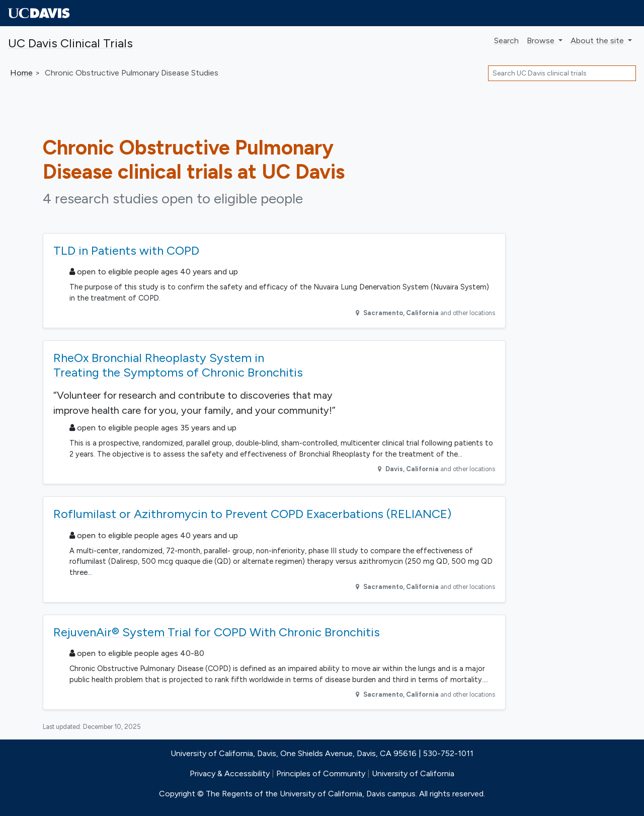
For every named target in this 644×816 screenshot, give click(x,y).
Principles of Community (321, 773)
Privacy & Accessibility (230, 773)
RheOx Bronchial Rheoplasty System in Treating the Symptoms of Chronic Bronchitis (178, 365)
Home (21, 73)
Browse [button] (542, 41)
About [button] (598, 41)
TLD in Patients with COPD (126, 250)
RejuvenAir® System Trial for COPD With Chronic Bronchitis (217, 632)
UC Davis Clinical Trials (70, 43)
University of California (413, 773)
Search (506, 41)
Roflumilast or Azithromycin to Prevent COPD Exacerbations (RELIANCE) (252, 514)
